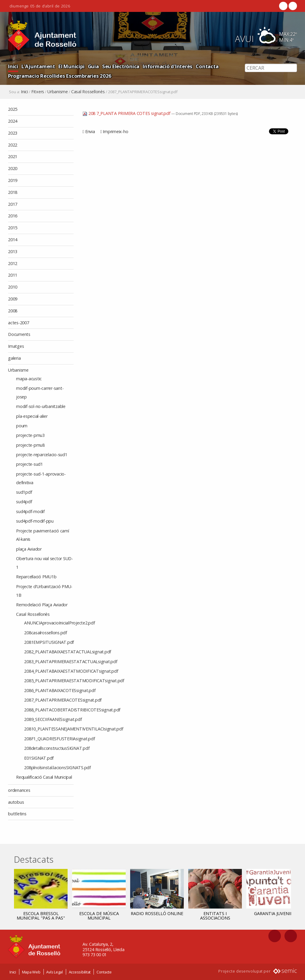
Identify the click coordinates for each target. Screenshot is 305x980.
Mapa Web (31, 972)
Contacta (207, 66)
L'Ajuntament (38, 66)
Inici (13, 66)
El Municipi (71, 66)
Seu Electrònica (121, 66)
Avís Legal (55, 972)
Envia (90, 131)
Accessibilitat (80, 972)
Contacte (104, 972)
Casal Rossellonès (88, 92)
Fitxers (38, 92)
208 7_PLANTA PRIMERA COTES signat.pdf (127, 113)
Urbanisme (58, 92)
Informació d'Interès (168, 66)
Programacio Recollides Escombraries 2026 (60, 76)
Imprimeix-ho (115, 131)
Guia (93, 66)
